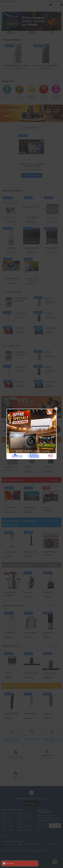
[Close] (56, 409)
